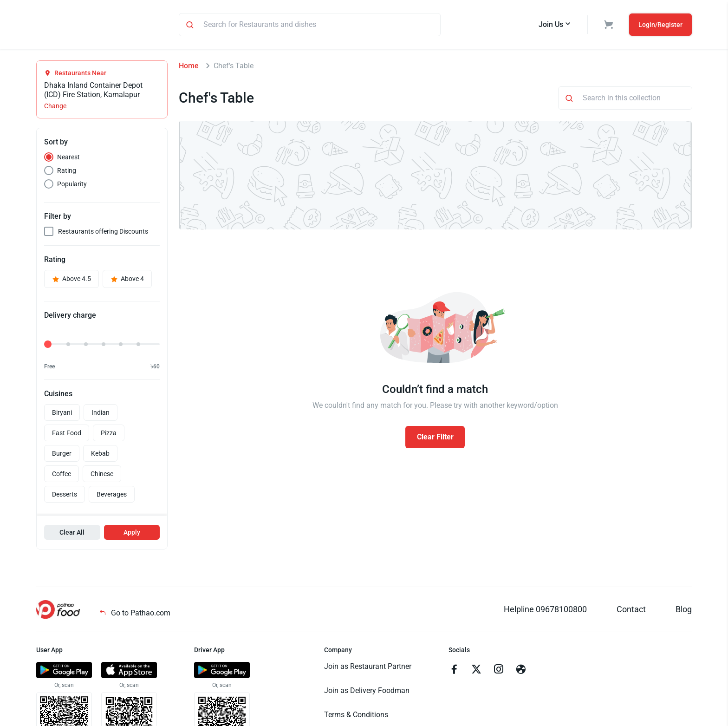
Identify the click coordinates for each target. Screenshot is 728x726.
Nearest (68, 158)
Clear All (72, 534)
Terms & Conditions (356, 716)
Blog (684, 611)
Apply (132, 534)
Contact (631, 611)
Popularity (72, 185)
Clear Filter (435, 438)
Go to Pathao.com (135, 614)
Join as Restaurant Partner (368, 668)
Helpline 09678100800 (545, 611)
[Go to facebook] (454, 672)
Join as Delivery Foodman (367, 692)
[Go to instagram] (499, 672)
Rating (67, 172)
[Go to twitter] (476, 672)
